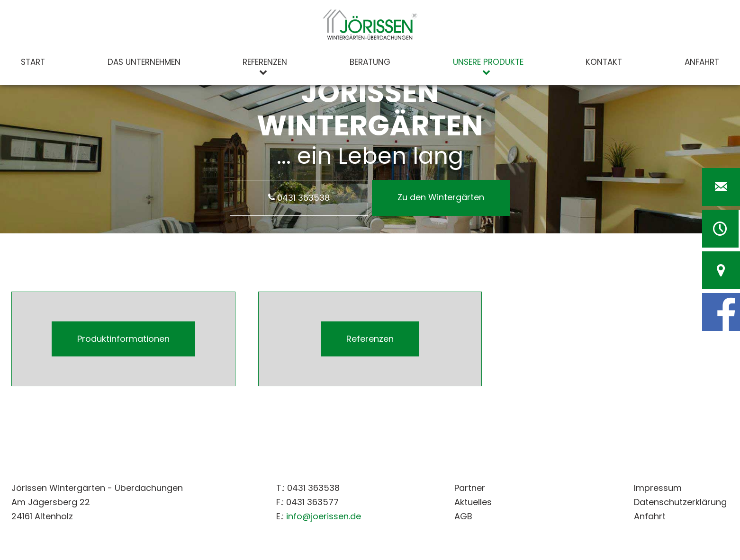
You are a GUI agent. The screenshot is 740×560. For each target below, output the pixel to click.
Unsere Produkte (488, 62)
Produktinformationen (123, 339)
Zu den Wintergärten (441, 197)
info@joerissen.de (324, 516)
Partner (470, 488)
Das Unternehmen (144, 62)
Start (33, 62)
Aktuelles (473, 502)
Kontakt (604, 62)
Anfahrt (702, 62)
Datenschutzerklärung (680, 502)
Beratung (370, 62)
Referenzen (265, 62)
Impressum (658, 488)
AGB (463, 516)
